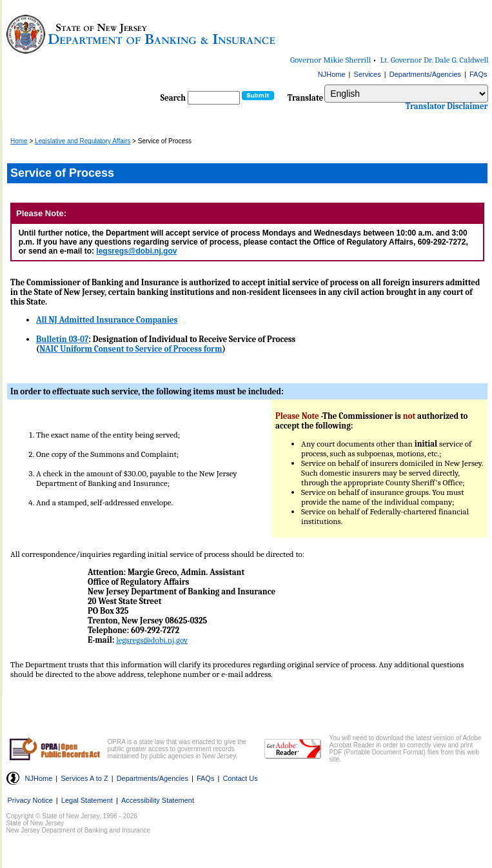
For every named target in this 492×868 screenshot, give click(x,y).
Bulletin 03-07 (62, 339)
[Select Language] (406, 94)
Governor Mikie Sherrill (330, 60)
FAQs (478, 74)
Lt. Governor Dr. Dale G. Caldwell (435, 60)
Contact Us (240, 778)
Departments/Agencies (425, 74)
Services (368, 74)
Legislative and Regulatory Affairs (83, 141)
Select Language (324, 84)
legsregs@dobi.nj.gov (136, 251)
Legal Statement (87, 800)
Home (19, 141)
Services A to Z (84, 778)
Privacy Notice (30, 800)
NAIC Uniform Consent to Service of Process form (131, 349)
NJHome (332, 74)
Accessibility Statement (158, 800)
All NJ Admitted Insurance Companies (107, 320)
